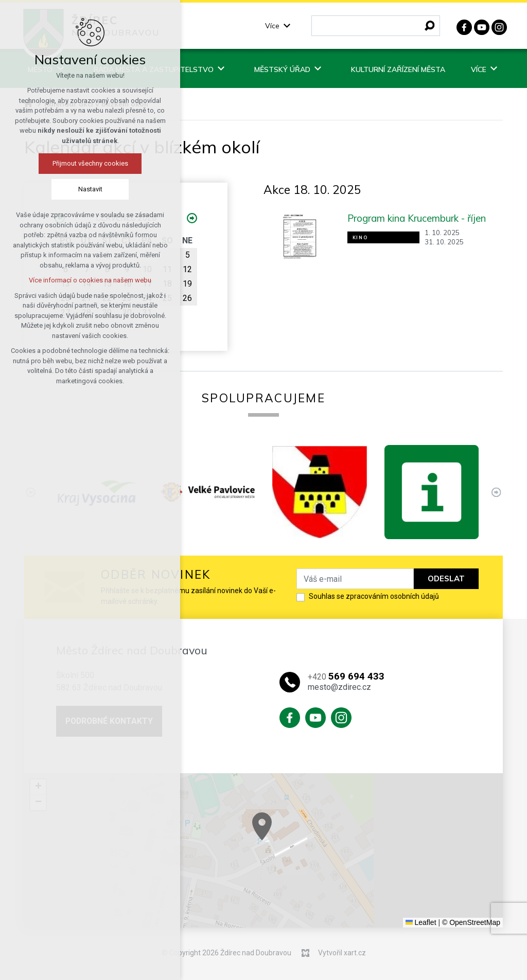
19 (187, 284)
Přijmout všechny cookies (86, 163)
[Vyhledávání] (430, 26)
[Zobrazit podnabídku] (287, 26)
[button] (332, 848)
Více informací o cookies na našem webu (86, 280)
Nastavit (86, 189)
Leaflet (421, 922)
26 (187, 298)
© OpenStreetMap (471, 922)
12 (187, 269)
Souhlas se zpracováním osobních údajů (374, 596)
